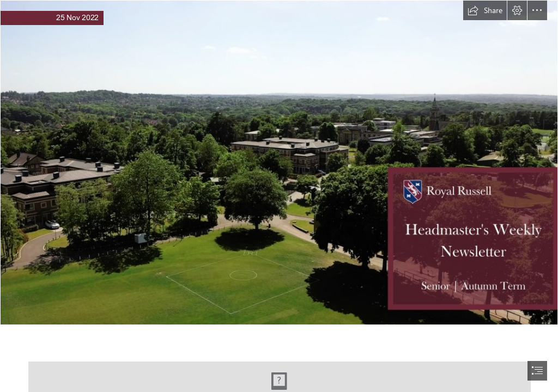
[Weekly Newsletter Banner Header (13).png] (279, 163)
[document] (279, 196)
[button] (485, 10)
